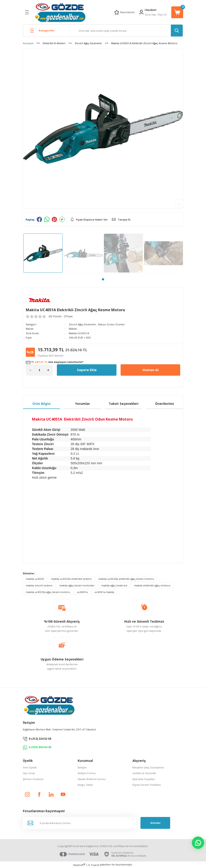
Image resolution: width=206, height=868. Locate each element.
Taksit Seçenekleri (124, 404)
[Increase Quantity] (48, 370)
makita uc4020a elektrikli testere (71, 579)
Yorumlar (83, 404)
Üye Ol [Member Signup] (162, 14)
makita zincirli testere (39, 585)
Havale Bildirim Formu (92, 779)
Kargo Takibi (85, 785)
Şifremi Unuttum (33, 779)
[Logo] (60, 12)
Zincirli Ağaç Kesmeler (82, 324)
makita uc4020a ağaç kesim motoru (48, 592)
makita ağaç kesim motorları (77, 585)
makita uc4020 (35, 579)
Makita (73, 329)
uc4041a (82, 592)
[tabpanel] (43, 253)
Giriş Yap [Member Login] (150, 14)
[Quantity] (39, 370)
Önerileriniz (165, 404)
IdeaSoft (79, 865)
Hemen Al (151, 370)
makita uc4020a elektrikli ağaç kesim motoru (126, 579)
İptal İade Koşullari (144, 779)
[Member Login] (141, 12)
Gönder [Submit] (155, 823)
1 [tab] (103, 279)
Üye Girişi (29, 773)
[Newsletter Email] (80, 823)
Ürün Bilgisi (41, 404)
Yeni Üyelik (30, 767)
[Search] (126, 31)
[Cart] (177, 12)
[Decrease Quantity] (30, 370)
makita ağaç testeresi (114, 585)
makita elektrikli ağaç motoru (152, 585)
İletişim (82, 767)
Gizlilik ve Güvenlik (144, 773)
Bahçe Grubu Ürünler (112, 324)
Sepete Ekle (87, 370)
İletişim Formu (87, 773)
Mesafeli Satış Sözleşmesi (148, 767)
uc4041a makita (104, 592)
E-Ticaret (94, 865)
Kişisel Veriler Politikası (147, 785)
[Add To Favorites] (179, 204)
